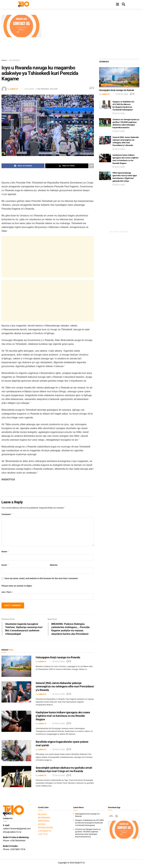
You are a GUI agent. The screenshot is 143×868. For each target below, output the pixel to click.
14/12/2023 (29, 89)
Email (5, 565)
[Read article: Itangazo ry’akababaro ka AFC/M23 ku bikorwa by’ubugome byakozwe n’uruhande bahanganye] (105, 105)
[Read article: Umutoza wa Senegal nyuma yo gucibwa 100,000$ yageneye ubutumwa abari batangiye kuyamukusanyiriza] (105, 122)
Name (5, 552)
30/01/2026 (59, 662)
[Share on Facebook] (23, 166)
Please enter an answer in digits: (17, 586)
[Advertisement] (94, 36)
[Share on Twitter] (67, 166)
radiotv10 (14, 89)
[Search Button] (124, 4)
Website (54, 565)
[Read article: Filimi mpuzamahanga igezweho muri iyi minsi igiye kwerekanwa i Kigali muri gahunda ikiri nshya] (105, 176)
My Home (42, 814)
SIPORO (42, 824)
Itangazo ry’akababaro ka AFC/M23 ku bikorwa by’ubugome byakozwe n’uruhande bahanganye (90, 823)
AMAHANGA (44, 821)
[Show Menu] (117, 4)
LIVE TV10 (43, 834)
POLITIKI (54, 89)
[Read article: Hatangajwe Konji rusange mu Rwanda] (16, 666)
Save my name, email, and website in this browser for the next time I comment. (41, 578)
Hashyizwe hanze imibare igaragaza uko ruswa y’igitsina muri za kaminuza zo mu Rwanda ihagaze (63, 716)
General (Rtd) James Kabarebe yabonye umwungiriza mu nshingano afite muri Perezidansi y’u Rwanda (65, 686)
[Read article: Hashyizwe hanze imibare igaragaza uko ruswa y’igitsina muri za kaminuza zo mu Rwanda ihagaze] (16, 721)
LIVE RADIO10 (45, 831)
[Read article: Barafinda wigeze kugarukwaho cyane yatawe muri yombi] (16, 751)
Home (4, 60)
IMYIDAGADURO (46, 828)
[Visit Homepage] (24, 4)
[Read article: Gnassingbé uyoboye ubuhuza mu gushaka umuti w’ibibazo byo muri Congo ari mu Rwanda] (16, 777)
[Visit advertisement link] (21, 26)
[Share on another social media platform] (92, 166)
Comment (7, 514)
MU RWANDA (14, 60)
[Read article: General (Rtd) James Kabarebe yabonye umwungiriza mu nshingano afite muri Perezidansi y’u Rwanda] (16, 692)
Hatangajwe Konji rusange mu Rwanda (58, 657)
